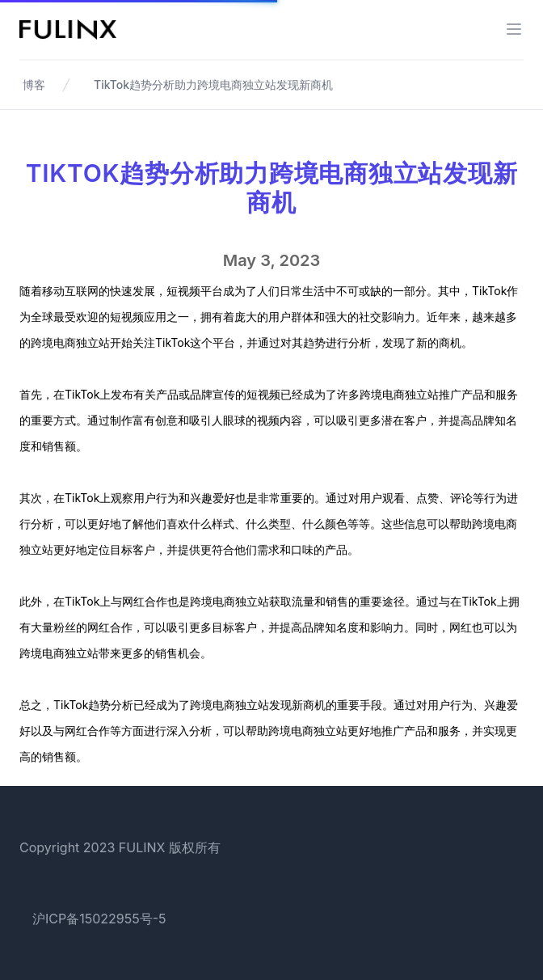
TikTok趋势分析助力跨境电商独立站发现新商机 (213, 84)
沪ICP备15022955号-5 (99, 919)
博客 (34, 84)
